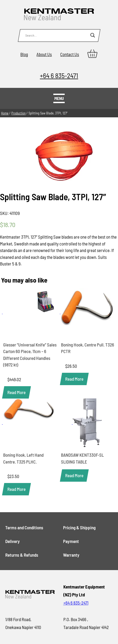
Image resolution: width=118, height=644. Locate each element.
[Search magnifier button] (93, 35)
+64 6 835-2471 (59, 75)
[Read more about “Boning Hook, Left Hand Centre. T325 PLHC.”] (16, 489)
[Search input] (56, 35)
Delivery (13, 541)
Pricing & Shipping (79, 527)
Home (5, 113)
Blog (24, 54)
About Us (44, 54)
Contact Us (70, 54)
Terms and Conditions (24, 527)
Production (18, 113)
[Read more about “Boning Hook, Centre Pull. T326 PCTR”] (74, 379)
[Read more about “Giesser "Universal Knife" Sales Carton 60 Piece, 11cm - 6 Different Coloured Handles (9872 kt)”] (16, 392)
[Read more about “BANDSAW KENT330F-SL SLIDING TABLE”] (74, 476)
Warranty (71, 555)
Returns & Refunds (22, 555)
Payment (71, 541)
